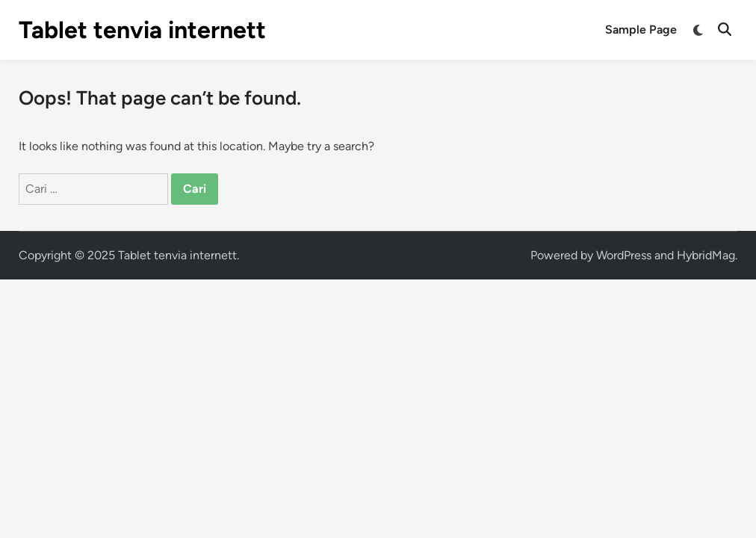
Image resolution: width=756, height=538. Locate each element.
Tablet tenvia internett (142, 30)
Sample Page (641, 30)
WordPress (624, 255)
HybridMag (706, 255)
